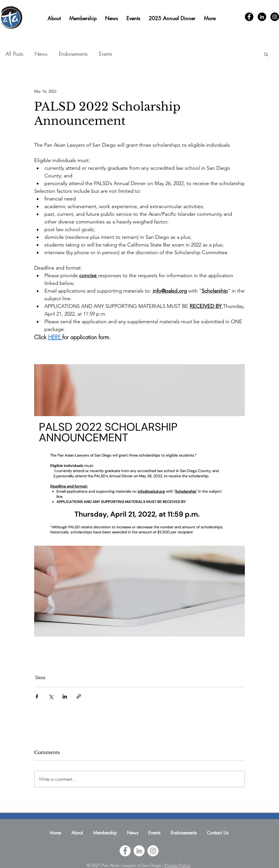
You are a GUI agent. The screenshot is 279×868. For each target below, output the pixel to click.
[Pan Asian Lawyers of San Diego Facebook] (125, 851)
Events (106, 54)
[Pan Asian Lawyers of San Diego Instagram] (153, 851)
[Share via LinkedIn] (65, 696)
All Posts (15, 54)
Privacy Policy (178, 865)
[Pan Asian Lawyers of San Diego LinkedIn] (139, 851)
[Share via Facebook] (37, 696)
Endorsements (73, 54)
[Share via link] (79, 696)
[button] (266, 54)
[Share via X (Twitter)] (51, 696)
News (41, 54)
